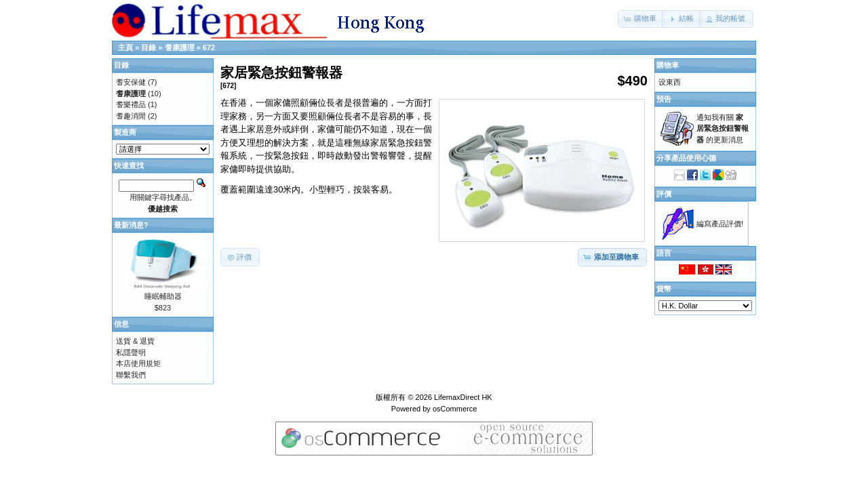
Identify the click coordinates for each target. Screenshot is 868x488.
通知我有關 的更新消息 (723, 128)
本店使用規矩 (138, 363)
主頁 (125, 47)
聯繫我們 (131, 375)
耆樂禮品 (131, 104)
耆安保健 (131, 82)
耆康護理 (180, 47)
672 (209, 47)
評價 (664, 194)
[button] (641, 19)
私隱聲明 (131, 352)
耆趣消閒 (131, 116)
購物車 (668, 65)
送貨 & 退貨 (135, 341)
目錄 (149, 47)
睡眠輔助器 (163, 296)
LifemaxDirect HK (463, 397)
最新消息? (131, 225)
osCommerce (455, 409)
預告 (664, 99)
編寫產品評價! (720, 224)
